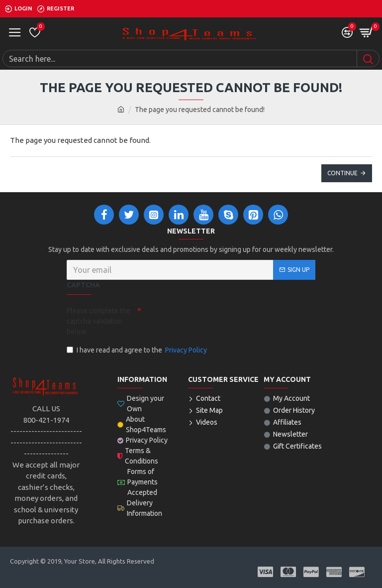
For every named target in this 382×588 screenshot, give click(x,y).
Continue (342, 173)
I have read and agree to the (138, 350)
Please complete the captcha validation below (98, 321)
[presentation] (211, 320)
